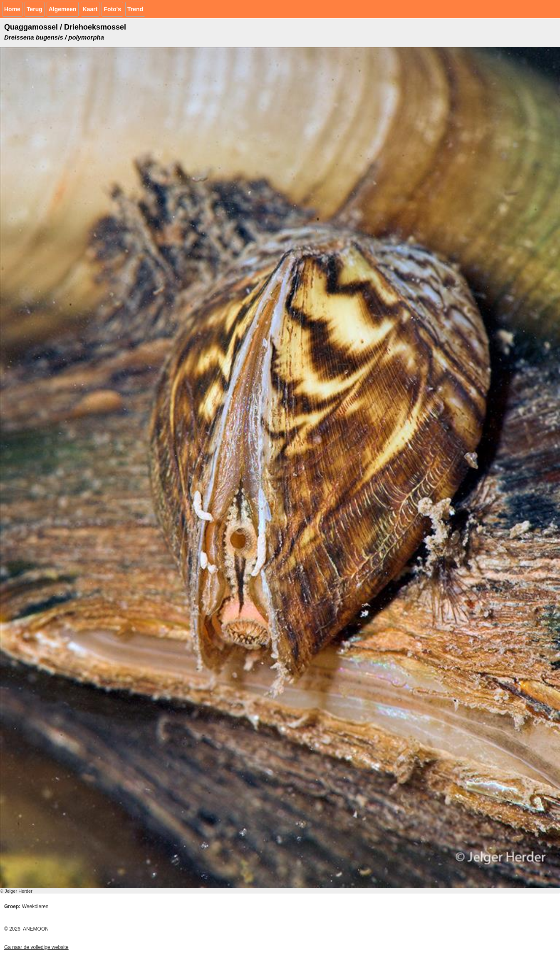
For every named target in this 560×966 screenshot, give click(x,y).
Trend (135, 9)
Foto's (112, 9)
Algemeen (63, 9)
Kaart (90, 9)
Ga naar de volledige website (36, 947)
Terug (35, 9)
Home (12, 9)
